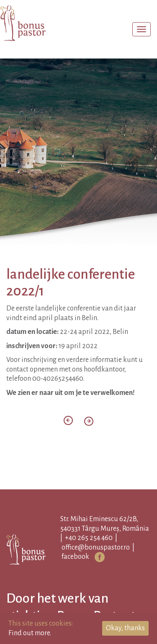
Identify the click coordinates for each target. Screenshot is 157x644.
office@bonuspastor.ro (96, 547)
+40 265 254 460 (89, 538)
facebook (75, 557)
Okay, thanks (125, 628)
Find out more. (30, 633)
